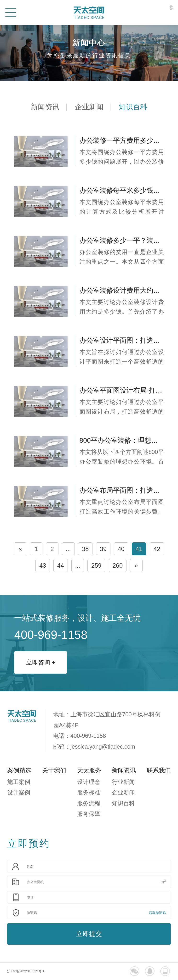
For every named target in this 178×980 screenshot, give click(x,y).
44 (61, 565)
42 (157, 549)
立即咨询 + (41, 662)
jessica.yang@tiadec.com (103, 747)
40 (121, 549)
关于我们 (54, 770)
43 (43, 565)
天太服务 (89, 770)
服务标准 (89, 792)
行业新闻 (123, 782)
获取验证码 (157, 913)
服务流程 (89, 803)
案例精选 (19, 770)
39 (103, 549)
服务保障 (89, 814)
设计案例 (19, 792)
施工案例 (19, 782)
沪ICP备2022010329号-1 (26, 971)
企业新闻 (89, 107)
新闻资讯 (45, 107)
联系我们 (159, 770)
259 (96, 565)
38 (85, 549)
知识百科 (133, 107)
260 (118, 565)
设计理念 (89, 782)
